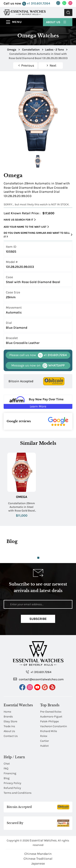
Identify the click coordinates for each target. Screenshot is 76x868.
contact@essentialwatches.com (39, 679)
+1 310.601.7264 (36, 4)
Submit (68, 12)
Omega (22, 497)
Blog (7, 778)
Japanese (38, 863)
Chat (7, 764)
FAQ (6, 768)
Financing (10, 773)
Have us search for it (20, 220)
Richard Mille (49, 731)
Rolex (44, 736)
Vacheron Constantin (54, 726)
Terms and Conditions (18, 793)
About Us (56, 22)
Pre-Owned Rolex (51, 712)
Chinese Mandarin (38, 854)
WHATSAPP (38, 366)
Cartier (44, 741)
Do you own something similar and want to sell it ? (38, 235)
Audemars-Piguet (51, 717)
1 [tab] (38, 558)
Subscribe (38, 619)
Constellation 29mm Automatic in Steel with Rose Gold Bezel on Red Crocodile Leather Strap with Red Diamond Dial (21, 507)
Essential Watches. (43, 840)
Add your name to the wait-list (26, 227)
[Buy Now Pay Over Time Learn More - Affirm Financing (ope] (38, 402)
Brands (8, 717)
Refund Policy (12, 788)
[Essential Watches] (25, 12)
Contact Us (11, 736)
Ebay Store (10, 721)
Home (7, 712)
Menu (17, 22)
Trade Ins (9, 726)
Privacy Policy (12, 783)
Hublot (44, 746)
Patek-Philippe (49, 721)
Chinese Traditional (38, 859)
